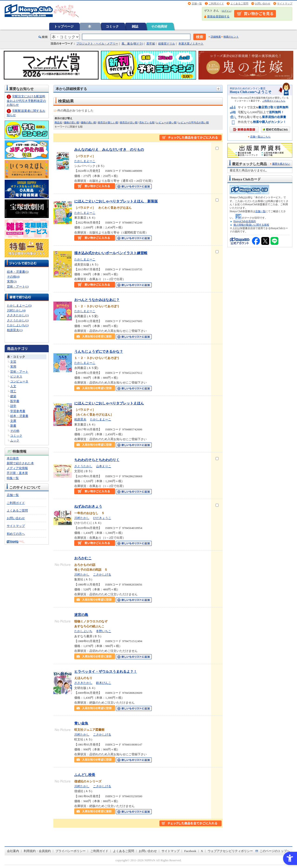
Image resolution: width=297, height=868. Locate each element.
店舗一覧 (197, 3)
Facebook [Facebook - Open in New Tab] (190, 851)
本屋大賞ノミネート (191, 44)
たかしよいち (83, 631)
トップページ (64, 26)
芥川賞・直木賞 (17, 473)
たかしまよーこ (85, 161)
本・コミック (16, 357)
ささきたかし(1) (18, 315)
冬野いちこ (104, 631)
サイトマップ (285, 3)
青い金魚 (81, 723)
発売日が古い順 (129, 122)
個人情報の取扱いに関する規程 (251, 225)
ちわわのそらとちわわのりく (97, 460)
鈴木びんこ (104, 683)
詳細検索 (216, 37)
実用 (13, 367)
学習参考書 (18, 411)
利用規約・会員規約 (37, 851)
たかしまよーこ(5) (19, 306)
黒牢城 (151, 44)
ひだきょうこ (102, 518)
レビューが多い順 (166, 122)
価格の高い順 (88, 122)
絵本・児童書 (19, 416)
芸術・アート (19, 372)
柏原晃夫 (80, 419)
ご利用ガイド (216, 3)
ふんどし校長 (85, 775)
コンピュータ (19, 381)
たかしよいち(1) (18, 325)
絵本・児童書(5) (18, 272)
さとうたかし (83, 466)
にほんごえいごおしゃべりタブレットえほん (109, 403)
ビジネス (16, 376)
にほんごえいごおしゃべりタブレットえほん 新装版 (116, 201)
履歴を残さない (281, 164)
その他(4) (13, 277)
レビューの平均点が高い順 (194, 122)
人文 (13, 386)
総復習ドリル (167, 44)
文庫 (13, 421)
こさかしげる (102, 575)
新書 (13, 426)
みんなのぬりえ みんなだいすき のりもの (109, 149)
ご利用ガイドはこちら (274, 101)
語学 (13, 406)
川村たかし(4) (16, 310)
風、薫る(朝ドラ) (132, 44)
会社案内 (13, 851)
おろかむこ (83, 558)
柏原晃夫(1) (15, 330)
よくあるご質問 (239, 3)
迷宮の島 (81, 615)
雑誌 (135, 26)
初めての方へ (16, 534)
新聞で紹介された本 (20, 463)
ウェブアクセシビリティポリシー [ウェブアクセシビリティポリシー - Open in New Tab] (230, 851)
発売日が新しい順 (108, 122)
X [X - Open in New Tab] (202, 851)
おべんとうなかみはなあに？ (97, 300)
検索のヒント (231, 37)
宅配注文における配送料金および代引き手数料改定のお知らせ (26, 101)
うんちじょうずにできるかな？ (99, 351)
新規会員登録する (218, 16)
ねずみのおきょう (88, 506)
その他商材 (159, 26)
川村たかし (82, 518)
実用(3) (12, 281)
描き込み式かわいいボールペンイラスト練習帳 (111, 253)
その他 (15, 431)
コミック (112, 26)
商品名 (58, 122)
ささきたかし (83, 683)
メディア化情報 (17, 468)
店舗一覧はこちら (260, 137)
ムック (15, 440)
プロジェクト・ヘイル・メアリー (97, 44)
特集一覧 (13, 478)
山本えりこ (104, 466)
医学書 (15, 401)
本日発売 (13, 458)
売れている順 (147, 122)
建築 (13, 396)
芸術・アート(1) (18, 287)
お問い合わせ (263, 3)
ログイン (226, 11)
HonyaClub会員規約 (245, 221)
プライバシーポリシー (71, 851)
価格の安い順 (71, 122)
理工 (13, 391)
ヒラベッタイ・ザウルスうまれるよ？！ (106, 671)
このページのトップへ (275, 851)
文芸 (13, 362)
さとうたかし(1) (18, 320)
